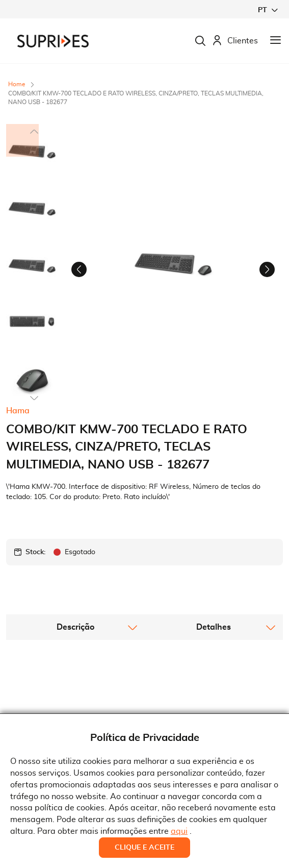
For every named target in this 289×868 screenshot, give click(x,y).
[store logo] (53, 41)
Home (17, 84)
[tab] (75, 613)
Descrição (75, 613)
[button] (268, 10)
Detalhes (214, 613)
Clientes (235, 41)
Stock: (35, 538)
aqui (179, 831)
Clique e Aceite (144, 848)
